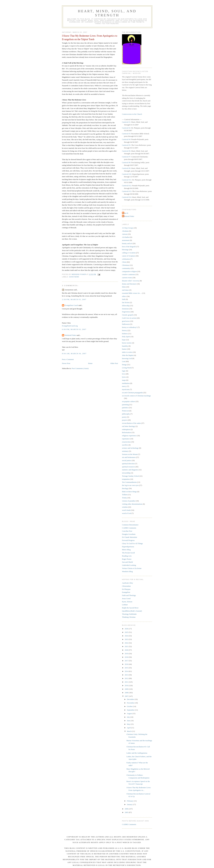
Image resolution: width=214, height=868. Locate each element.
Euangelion (126, 592)
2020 (127, 650)
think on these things (129, 492)
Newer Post (66, 363)
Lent (124, 361)
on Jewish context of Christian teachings (136, 396)
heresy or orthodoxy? (130, 327)
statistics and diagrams (130, 470)
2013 (127, 675)
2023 (127, 639)
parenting (125, 405)
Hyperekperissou (128, 547)
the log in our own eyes (130, 485)
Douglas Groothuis (129, 534)
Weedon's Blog (127, 571)
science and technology (130, 448)
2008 (127, 693)
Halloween (126, 324)
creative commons (128, 274)
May (129, 724)
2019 (127, 654)
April (129, 728)
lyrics (124, 377)
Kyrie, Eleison (127, 602)
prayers (125, 420)
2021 (127, 646)
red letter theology (128, 426)
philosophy (126, 414)
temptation (126, 479)
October (130, 706)
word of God (127, 513)
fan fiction (126, 302)
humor (124, 349)
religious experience (129, 436)
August (130, 713)
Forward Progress (128, 540)
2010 (127, 685)
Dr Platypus (126, 589)
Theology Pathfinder (129, 614)
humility (125, 346)
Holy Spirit (126, 337)
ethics (124, 296)
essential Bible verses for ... (132, 293)
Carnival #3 (126, 134)
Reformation (127, 432)
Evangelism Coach (71, 305)
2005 (127, 812)
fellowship (126, 306)
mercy (124, 386)
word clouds (126, 510)
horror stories (127, 343)
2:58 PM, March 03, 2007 (74, 299)
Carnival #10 (127, 174)
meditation (126, 383)
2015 (127, 668)
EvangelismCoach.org (70, 326)
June (129, 721)
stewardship (126, 473)
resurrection (126, 442)
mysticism (126, 389)
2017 (127, 661)
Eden (124, 287)
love (124, 374)
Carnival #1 (126, 122)
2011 (127, 682)
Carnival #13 (127, 191)
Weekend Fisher (70, 335)
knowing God (127, 358)
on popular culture (128, 401)
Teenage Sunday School (131, 476)
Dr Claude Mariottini (130, 537)
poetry (124, 417)
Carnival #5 (126, 145)
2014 (127, 671)
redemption (126, 429)
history (124, 330)
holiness (125, 334)
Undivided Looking (129, 565)
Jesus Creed (126, 598)
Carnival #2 (126, 128)
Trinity (124, 498)
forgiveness (126, 312)
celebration (126, 259)
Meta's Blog (126, 550)
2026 (127, 629)
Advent (125, 234)
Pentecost (125, 411)
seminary (125, 451)
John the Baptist (128, 355)
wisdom (125, 507)
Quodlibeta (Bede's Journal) (132, 611)
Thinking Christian (129, 617)
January (130, 804)
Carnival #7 (126, 157)
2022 (127, 643)
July (129, 717)
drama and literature (129, 284)
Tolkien (125, 495)
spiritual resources (128, 467)
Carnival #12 (127, 186)
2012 (127, 678)
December (131, 699)
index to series (127, 352)
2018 (127, 657)
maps (124, 380)
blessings (125, 250)
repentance (126, 439)
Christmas (126, 265)
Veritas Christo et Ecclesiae (132, 568)
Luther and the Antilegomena (137, 753)
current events (127, 278)
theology (125, 488)
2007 (127, 696)
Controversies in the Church (132, 114)
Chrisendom (126, 586)
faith (124, 299)
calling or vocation (129, 253)
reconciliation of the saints (131, 423)
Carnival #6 (126, 151)
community (126, 268)
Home (90, 363)
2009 (127, 689)
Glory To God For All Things (132, 543)
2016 (127, 664)
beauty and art (127, 243)
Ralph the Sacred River (130, 608)
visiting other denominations (132, 504)
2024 (127, 636)
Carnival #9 (126, 168)
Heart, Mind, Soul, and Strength (107, 13)
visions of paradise (129, 501)
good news (74, 277)
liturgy (124, 365)
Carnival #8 (126, 162)
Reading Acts (127, 556)
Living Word (127, 368)
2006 (127, 809)
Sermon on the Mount (130, 454)
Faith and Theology (129, 595)
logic (124, 371)
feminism (125, 309)
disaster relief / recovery (131, 281)
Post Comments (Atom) (80, 368)
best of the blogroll (129, 247)
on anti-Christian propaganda (132, 393)
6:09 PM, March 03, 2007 (74, 329)
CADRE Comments (129, 528)
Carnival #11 (127, 180)
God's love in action (129, 318)
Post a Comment (68, 359)
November (131, 703)
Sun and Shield (127, 562)
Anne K (125, 213)
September (131, 710)
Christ (124, 262)
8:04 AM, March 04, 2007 (74, 353)
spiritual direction (128, 464)
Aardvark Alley (128, 583)
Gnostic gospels (128, 315)
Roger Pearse (127, 559)
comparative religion (129, 271)
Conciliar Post (127, 531)
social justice (127, 460)
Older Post (114, 363)
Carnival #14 (127, 197)
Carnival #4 (126, 139)
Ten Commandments (129, 482)
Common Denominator (130, 525)
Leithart (125, 605)
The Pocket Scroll (128, 553)
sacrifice (125, 445)
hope (124, 340)
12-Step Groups (128, 228)
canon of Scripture (129, 256)
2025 (127, 632)
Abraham (125, 231)
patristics (125, 408)
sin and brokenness (129, 457)
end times (125, 290)
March (129, 731)
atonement (126, 240)
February (130, 801)
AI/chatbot (126, 237)
